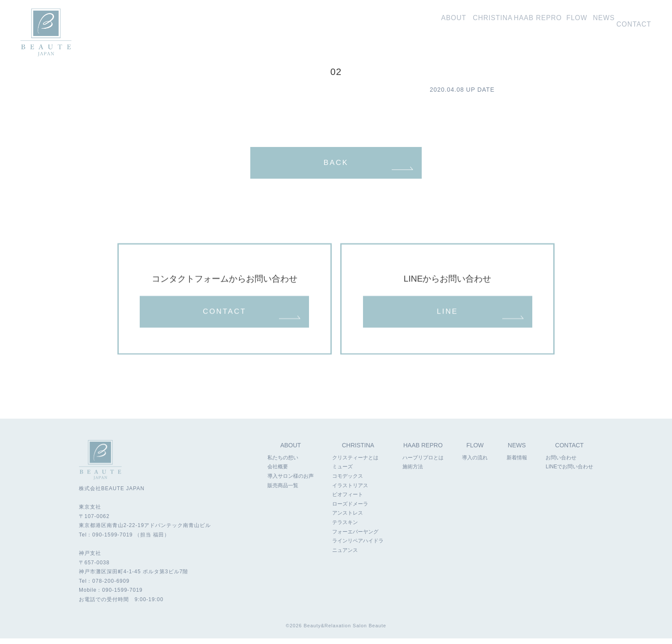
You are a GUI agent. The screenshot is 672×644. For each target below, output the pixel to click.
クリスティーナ (447, 22)
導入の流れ (554, 22)
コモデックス (348, 482)
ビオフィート (348, 501)
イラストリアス (350, 491)
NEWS (517, 451)
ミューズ (342, 473)
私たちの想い (396, 22)
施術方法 (412, 473)
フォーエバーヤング (355, 538)
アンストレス (348, 519)
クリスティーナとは (355, 464)
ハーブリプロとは (423, 464)
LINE (447, 317)
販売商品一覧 (283, 491)
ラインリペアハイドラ (358, 547)
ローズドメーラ (350, 510)
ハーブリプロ (503, 22)
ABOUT (291, 451)
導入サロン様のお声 (291, 482)
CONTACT (225, 317)
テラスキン (345, 528)
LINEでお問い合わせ (569, 473)
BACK (336, 164)
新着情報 (592, 22)
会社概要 (278, 473)
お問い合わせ (634, 22)
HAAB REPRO (423, 451)
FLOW (475, 451)
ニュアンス (345, 556)
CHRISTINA (358, 451)
